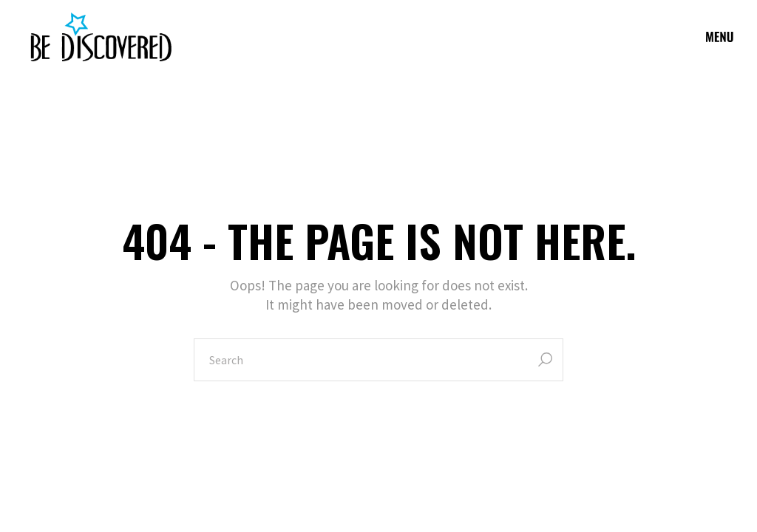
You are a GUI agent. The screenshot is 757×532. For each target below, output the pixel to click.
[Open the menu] (720, 37)
